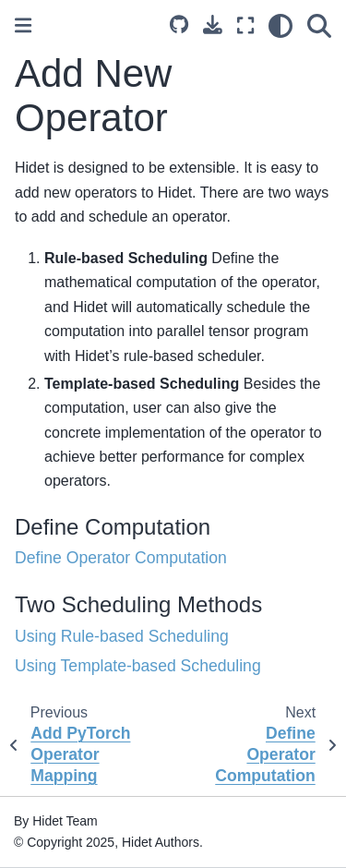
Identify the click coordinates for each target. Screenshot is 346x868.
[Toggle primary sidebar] (23, 25)
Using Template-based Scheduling (138, 666)
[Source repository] (179, 26)
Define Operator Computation (121, 558)
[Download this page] (213, 24)
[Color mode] (280, 26)
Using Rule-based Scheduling (122, 636)
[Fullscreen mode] (245, 26)
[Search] (319, 26)
